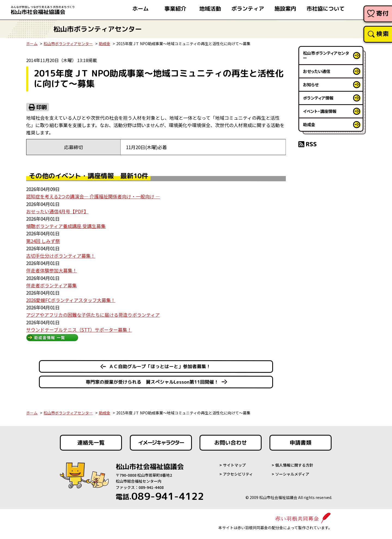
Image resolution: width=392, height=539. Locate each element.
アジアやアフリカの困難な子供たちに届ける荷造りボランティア (93, 315)
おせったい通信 (317, 71)
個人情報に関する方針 (294, 465)
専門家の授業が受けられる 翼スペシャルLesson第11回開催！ (152, 382)
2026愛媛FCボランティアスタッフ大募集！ (71, 300)
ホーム (32, 44)
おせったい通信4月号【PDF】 (57, 211)
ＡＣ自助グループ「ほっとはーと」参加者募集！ (160, 366)
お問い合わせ (231, 443)
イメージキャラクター (161, 443)
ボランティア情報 (318, 98)
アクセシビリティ (238, 474)
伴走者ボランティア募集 (51, 285)
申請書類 (301, 443)
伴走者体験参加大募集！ (52, 270)
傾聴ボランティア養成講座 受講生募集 (66, 226)
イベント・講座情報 (320, 111)
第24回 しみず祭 (43, 241)
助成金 (105, 44)
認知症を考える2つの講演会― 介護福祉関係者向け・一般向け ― (93, 196)
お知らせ (311, 84)
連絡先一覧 (91, 443)
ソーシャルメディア (292, 474)
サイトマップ (234, 465)
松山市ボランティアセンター (68, 44)
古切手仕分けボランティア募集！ (61, 256)
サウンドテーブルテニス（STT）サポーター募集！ (79, 330)
